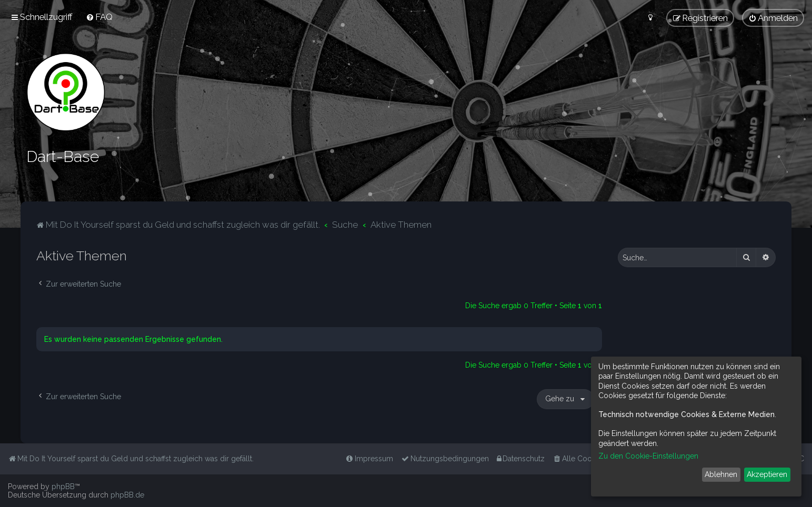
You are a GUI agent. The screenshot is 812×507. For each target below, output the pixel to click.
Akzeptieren (767, 474)
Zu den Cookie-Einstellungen (648, 456)
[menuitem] (99, 17)
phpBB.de (127, 495)
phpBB (63, 486)
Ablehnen (721, 474)
